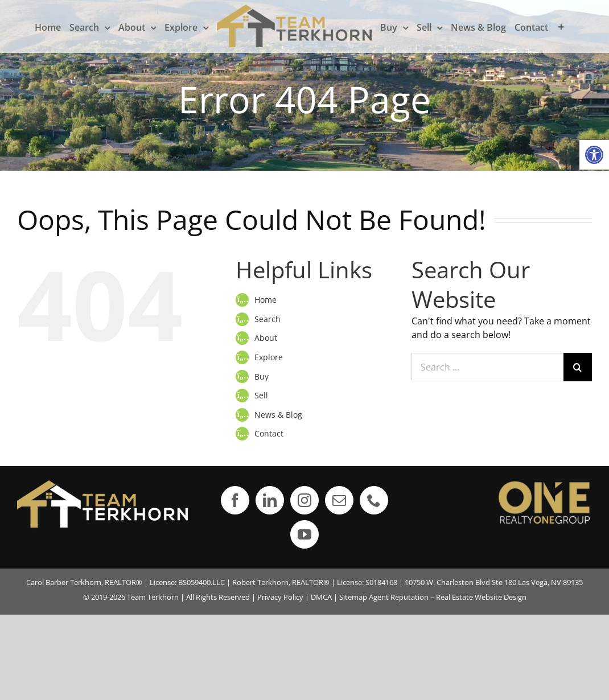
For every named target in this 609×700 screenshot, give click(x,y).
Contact (269, 433)
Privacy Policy (280, 597)
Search (268, 319)
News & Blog (278, 415)
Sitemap (353, 597)
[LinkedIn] (270, 500)
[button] (594, 155)
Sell (261, 395)
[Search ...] (487, 367)
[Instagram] (304, 500)
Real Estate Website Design (481, 597)
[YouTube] (304, 534)
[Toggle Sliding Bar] (561, 27)
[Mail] (339, 500)
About (266, 338)
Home (266, 300)
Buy (262, 376)
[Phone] (374, 500)
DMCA (321, 597)
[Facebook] (235, 500)
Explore (269, 357)
